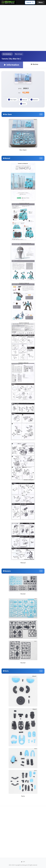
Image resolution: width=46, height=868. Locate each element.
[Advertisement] (23, 28)
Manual (24, 100)
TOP (41, 114)
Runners (34, 100)
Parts (23, 104)
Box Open (12, 100)
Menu (41, 2)
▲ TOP (23, 861)
